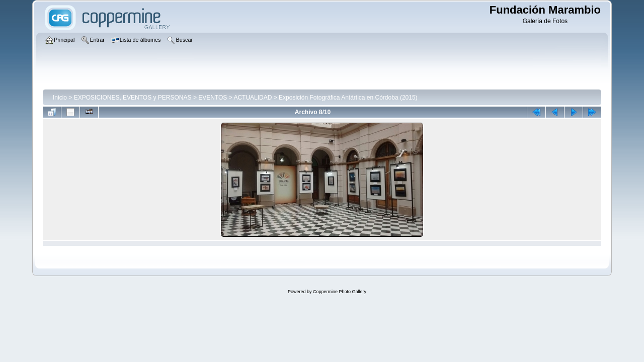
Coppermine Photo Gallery (340, 292)
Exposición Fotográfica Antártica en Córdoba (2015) (348, 98)
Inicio (60, 98)
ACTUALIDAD (253, 98)
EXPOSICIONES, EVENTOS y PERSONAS (133, 98)
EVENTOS (213, 98)
